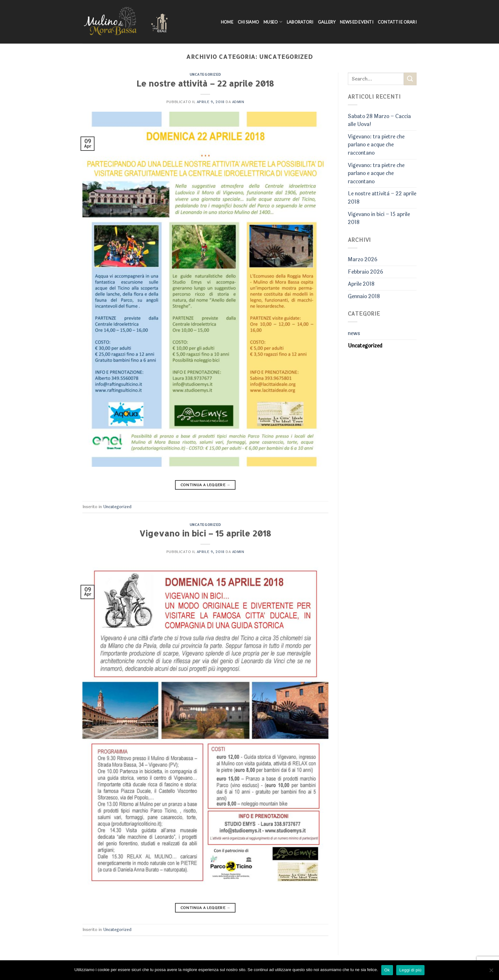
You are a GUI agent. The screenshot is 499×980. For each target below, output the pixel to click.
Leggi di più (411, 970)
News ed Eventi (357, 22)
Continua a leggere (205, 485)
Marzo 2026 (363, 259)
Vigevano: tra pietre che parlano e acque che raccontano (376, 145)
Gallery (327, 22)
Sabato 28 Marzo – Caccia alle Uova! (379, 120)
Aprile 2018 (361, 284)
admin (238, 102)
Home (227, 22)
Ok (387, 970)
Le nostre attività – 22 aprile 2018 (205, 83)
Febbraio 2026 (365, 272)
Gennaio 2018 (364, 296)
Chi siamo (248, 22)
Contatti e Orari (397, 22)
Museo (273, 22)
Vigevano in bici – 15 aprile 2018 (205, 533)
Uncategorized (205, 74)
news (354, 333)
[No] (491, 972)
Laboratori (300, 22)
